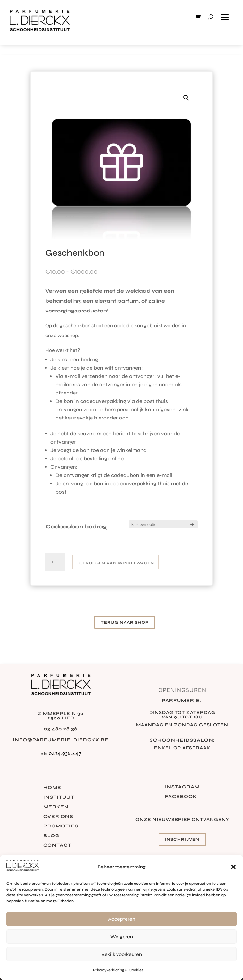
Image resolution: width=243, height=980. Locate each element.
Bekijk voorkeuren (122, 954)
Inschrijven (182, 839)
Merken (56, 807)
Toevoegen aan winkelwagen (115, 563)
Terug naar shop (125, 622)
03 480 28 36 (61, 729)
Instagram (182, 787)
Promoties (61, 826)
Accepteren (122, 919)
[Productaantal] (55, 562)
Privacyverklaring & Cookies (118, 970)
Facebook (181, 797)
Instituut (59, 797)
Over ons (58, 817)
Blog (52, 836)
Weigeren (122, 937)
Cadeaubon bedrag (76, 527)
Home (52, 788)
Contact (57, 846)
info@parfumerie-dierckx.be (61, 740)
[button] (233, 867)
